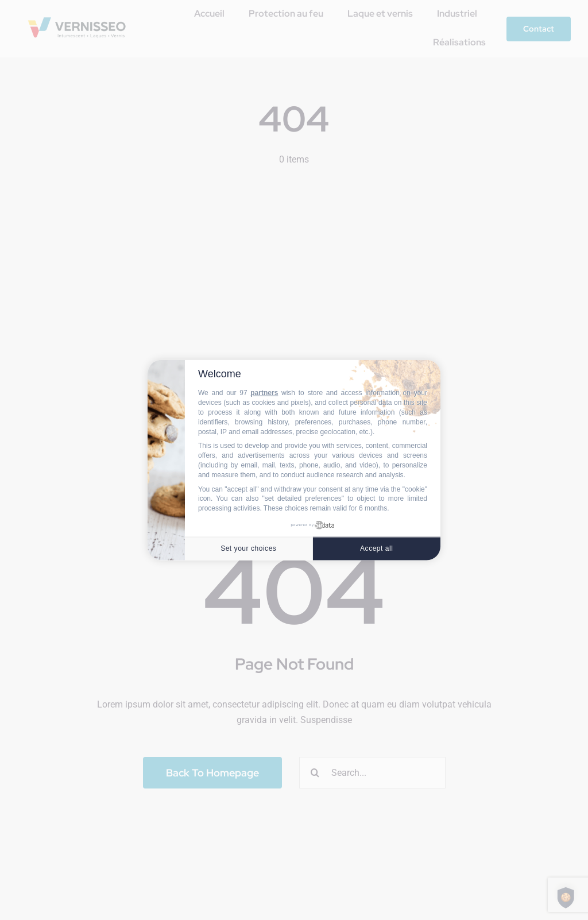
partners (264, 393)
